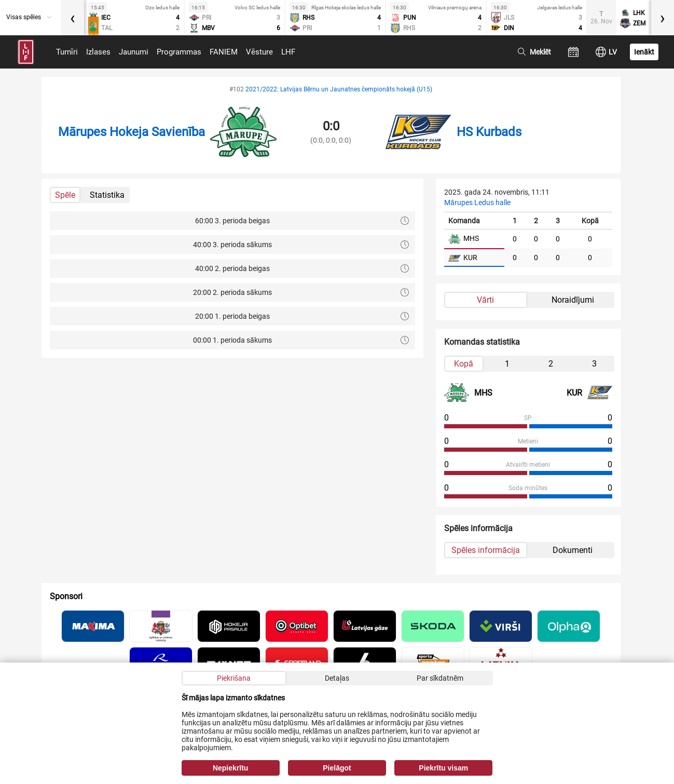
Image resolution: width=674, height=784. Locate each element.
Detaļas (337, 678)
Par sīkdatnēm (440, 678)
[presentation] (73, 18)
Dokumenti (573, 550)
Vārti (485, 300)
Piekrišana (234, 678)
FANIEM (224, 52)
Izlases (98, 52)
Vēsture (259, 52)
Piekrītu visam (443, 768)
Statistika (107, 195)
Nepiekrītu (230, 768)
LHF (288, 52)
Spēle (65, 195)
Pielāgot (337, 768)
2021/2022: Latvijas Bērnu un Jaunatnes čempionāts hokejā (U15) (339, 89)
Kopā (464, 364)
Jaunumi (134, 52)
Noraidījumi (573, 300)
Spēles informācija (486, 550)
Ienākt (644, 52)
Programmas (179, 52)
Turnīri (67, 52)
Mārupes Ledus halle (477, 202)
